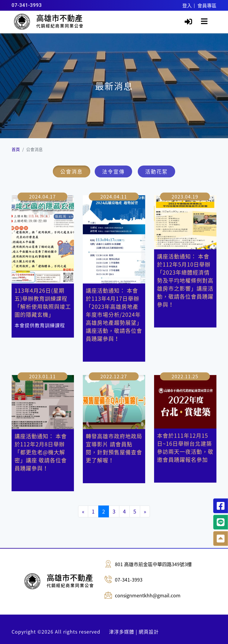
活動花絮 (156, 171)
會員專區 (207, 5)
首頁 (16, 149)
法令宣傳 (113, 171)
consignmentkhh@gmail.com (148, 595)
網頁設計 (149, 632)
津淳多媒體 (122, 632)
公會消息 (72, 171)
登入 (187, 5)
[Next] (145, 506)
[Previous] (83, 506)
